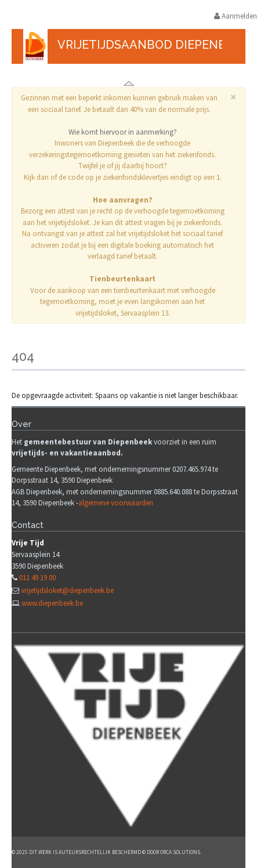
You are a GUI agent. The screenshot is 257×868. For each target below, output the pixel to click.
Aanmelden (236, 16)
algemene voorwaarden (116, 503)
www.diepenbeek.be (52, 603)
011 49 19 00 (37, 578)
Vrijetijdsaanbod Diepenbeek (153, 45)
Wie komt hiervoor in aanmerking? (123, 132)
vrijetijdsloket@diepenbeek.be (67, 590)
